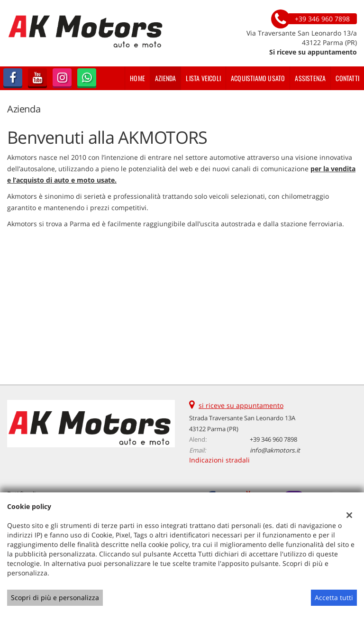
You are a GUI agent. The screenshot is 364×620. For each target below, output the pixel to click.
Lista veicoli (203, 78)
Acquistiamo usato (258, 78)
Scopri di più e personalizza (55, 597)
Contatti (347, 78)
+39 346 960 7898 (273, 439)
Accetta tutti (334, 597)
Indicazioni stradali (219, 460)
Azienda (165, 78)
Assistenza (310, 78)
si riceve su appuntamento (241, 405)
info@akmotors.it (275, 450)
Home (137, 78)
